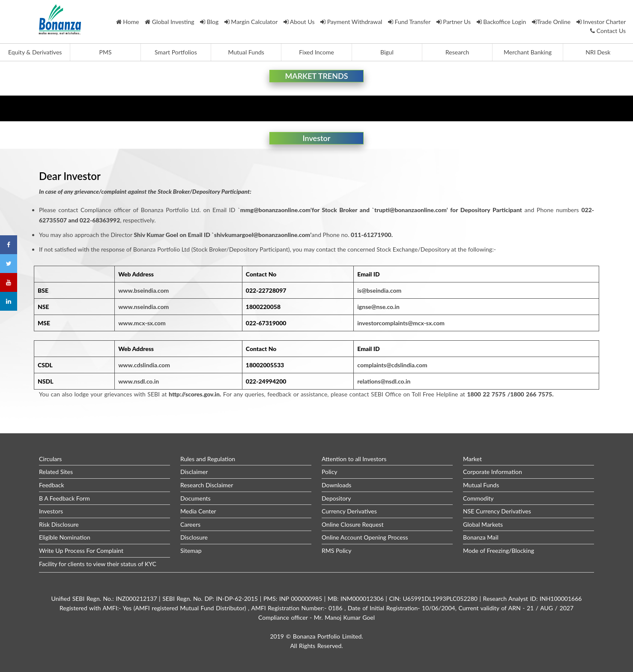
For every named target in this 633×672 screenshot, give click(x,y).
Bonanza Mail (481, 537)
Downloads (336, 485)
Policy (330, 472)
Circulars (50, 459)
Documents (196, 498)
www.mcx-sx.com (142, 323)
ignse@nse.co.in (378, 307)
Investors (51, 511)
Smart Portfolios (176, 52)
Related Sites (56, 472)
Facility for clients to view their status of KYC (98, 564)
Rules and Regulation (208, 459)
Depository (336, 498)
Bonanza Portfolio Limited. (328, 636)
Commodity (478, 498)
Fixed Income (316, 52)
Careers (190, 524)
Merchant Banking (528, 52)
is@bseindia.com (379, 290)
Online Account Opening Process (365, 537)
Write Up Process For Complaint (81, 550)
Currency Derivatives (349, 511)
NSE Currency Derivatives (497, 511)
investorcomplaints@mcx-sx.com (401, 323)
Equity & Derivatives (35, 52)
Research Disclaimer (207, 485)
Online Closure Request (352, 524)
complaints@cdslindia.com (392, 365)
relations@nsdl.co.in (384, 381)
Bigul (387, 52)
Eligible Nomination (65, 537)
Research (457, 52)
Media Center (198, 511)
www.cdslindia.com (144, 365)
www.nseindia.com (143, 307)
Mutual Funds (246, 52)
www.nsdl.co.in (139, 381)
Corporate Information (493, 472)
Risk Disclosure (59, 524)
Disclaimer (194, 472)
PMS (106, 52)
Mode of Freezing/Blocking (499, 550)
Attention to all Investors (354, 459)
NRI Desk (598, 52)
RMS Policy (337, 550)
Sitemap (191, 550)
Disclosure (194, 537)
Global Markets (483, 524)
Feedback (52, 485)
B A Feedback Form (64, 498)
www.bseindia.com (143, 290)
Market (472, 459)
